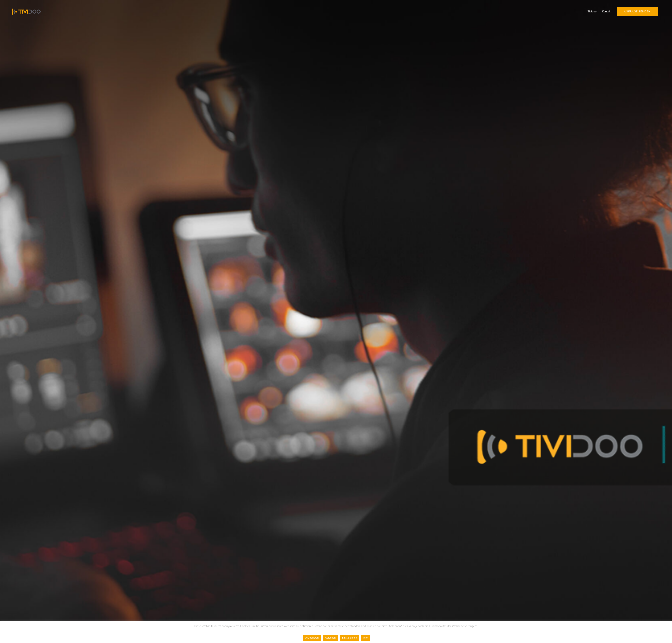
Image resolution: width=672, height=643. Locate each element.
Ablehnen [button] (330, 638)
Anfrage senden (637, 11)
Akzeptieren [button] (312, 638)
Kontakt (607, 11)
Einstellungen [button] (349, 638)
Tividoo (592, 11)
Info (366, 638)
